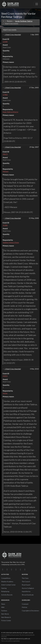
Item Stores (5, 614)
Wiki (3, 607)
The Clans (25, 578)
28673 (5, 154)
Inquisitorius (26, 591)
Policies (25, 607)
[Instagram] (16, 569)
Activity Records (7, 595)
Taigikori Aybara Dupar (11, 242)
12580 (5, 42)
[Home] (4, 21)
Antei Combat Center (8, 585)
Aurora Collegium (28, 588)
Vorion (5, 393)
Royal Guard (26, 585)
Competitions (6, 578)
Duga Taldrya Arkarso (10, 112)
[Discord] (3, 569)
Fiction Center (6, 620)
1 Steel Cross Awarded (12, 35)
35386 (5, 225)
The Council (26, 582)
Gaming (4, 588)
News (3, 604)
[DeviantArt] (7, 569)
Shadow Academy (7, 582)
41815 (5, 376)
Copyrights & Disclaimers (30, 611)
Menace (6, 171)
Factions (4, 611)
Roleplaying (5, 591)
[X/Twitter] (20, 569)
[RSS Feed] (25, 569)
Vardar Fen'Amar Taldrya (24, 21)
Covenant (25, 604)
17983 (5, 95)
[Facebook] (12, 569)
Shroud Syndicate (28, 595)
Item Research (6, 617)
